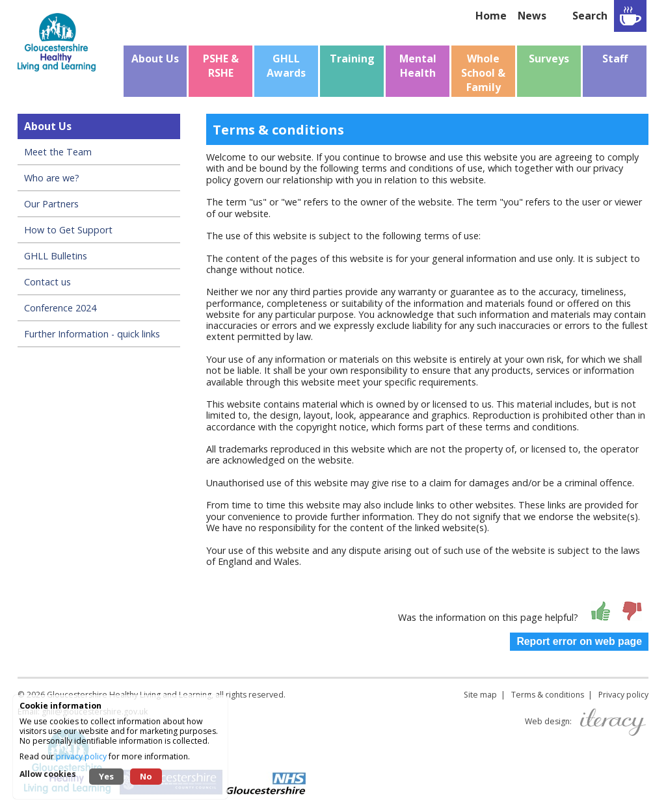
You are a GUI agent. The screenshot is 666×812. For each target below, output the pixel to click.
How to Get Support (68, 230)
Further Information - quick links (92, 334)
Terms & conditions (548, 695)
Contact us (47, 282)
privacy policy (81, 756)
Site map (480, 695)
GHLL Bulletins (56, 256)
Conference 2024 (60, 308)
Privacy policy (623, 695)
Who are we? (52, 178)
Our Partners (51, 204)
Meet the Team (58, 152)
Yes (106, 776)
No (146, 776)
